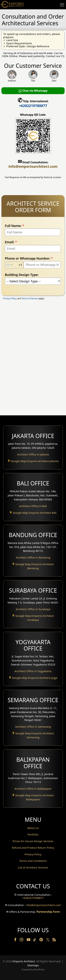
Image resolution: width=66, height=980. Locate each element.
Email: (11, 242)
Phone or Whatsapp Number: (29, 258)
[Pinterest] (42, 940)
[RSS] (54, 940)
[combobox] (9, 265)
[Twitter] (48, 941)
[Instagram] (22, 940)
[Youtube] (29, 940)
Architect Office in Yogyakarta (33, 671)
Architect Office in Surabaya (33, 609)
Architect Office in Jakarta (33, 454)
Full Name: (15, 226)
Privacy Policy (10, 298)
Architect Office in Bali (33, 506)
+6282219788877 (33, 106)
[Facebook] (16, 940)
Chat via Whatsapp (33, 91)
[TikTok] (35, 940)
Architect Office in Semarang (33, 727)
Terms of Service (30, 298)
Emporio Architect (24, 961)
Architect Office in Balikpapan (33, 789)
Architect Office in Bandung (33, 557)
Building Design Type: (22, 275)
